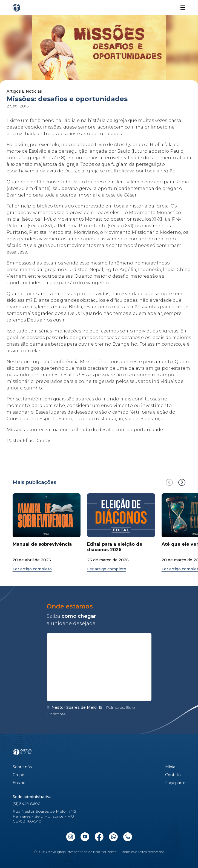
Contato (173, 775)
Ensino (19, 783)
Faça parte (175, 783)
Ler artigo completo (32, 569)
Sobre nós (22, 767)
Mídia (170, 767)
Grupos (19, 775)
